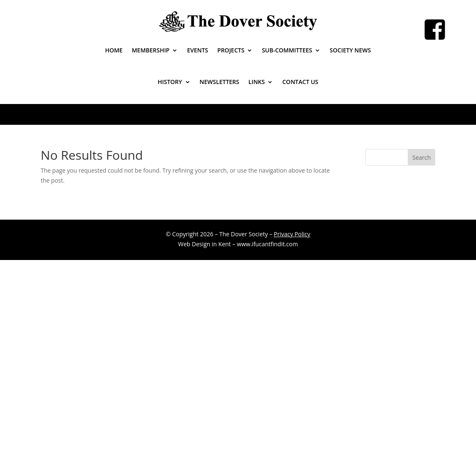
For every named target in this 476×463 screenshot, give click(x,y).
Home (114, 50)
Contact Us (300, 82)
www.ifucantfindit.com (267, 244)
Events (197, 50)
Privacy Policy (292, 234)
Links (257, 82)
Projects (231, 50)
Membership (151, 50)
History (170, 82)
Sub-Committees (287, 50)
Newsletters (219, 82)
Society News (350, 50)
